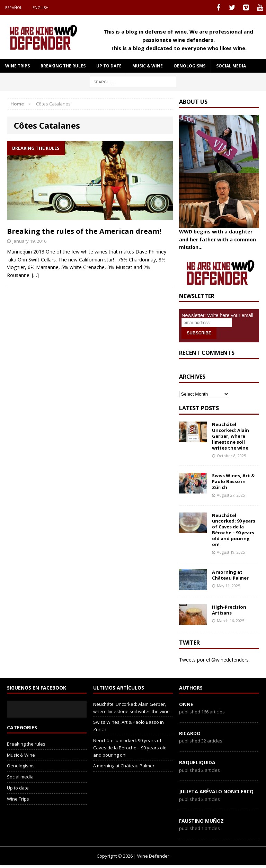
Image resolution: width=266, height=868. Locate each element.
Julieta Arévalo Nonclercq (216, 791)
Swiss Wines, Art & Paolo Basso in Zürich (233, 481)
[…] (35, 275)
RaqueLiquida (197, 762)
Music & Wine (148, 66)
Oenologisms (189, 66)
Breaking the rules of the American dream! (84, 231)
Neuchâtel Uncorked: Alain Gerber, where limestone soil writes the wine (230, 436)
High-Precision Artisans (229, 610)
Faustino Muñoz (201, 821)
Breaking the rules (63, 66)
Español (14, 7)
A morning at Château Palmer (230, 575)
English (41, 7)
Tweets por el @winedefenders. (214, 660)
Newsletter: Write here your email (217, 315)
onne (186, 704)
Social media (231, 66)
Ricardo (190, 733)
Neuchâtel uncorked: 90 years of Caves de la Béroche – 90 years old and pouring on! (234, 530)
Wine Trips (17, 66)
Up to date (109, 66)
